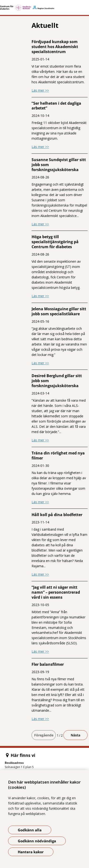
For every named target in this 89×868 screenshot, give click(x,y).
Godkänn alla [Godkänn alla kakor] (30, 830)
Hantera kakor (31, 852)
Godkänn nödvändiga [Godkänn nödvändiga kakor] (37, 841)
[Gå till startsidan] (44, 8)
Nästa (75, 735)
